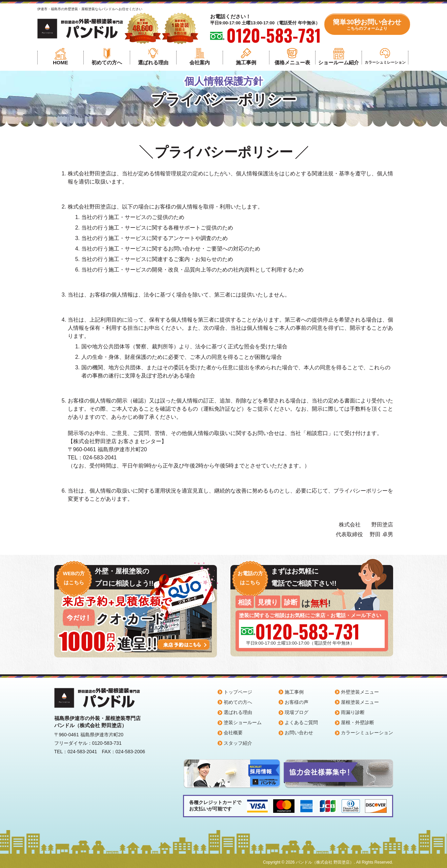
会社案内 (200, 62)
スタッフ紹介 (238, 743)
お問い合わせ (299, 733)
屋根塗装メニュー (360, 702)
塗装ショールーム (243, 722)
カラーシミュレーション (367, 733)
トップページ (238, 692)
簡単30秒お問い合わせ (367, 25)
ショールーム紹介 (339, 62)
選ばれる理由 (153, 62)
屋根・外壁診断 (358, 722)
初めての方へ (107, 62)
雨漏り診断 (353, 712)
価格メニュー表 (292, 62)
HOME (60, 62)
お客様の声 (297, 702)
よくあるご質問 (301, 722)
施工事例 (246, 62)
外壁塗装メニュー (360, 692)
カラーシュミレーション (385, 62)
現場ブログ (297, 712)
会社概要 (233, 733)
